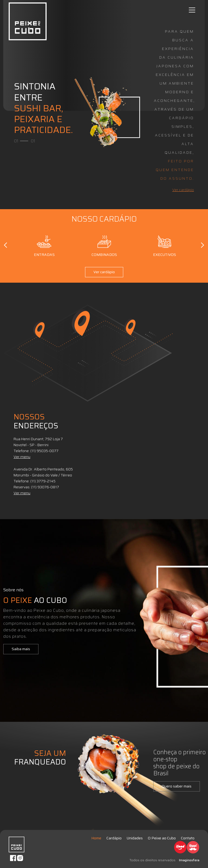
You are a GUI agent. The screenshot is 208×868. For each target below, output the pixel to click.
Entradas (44, 245)
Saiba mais (21, 649)
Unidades (135, 838)
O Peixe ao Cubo (162, 838)
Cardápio (114, 838)
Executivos (165, 245)
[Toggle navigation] (192, 10)
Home (96, 838)
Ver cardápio (183, 190)
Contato (188, 838)
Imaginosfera (189, 860)
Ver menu (22, 457)
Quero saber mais (177, 786)
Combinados (104, 245)
